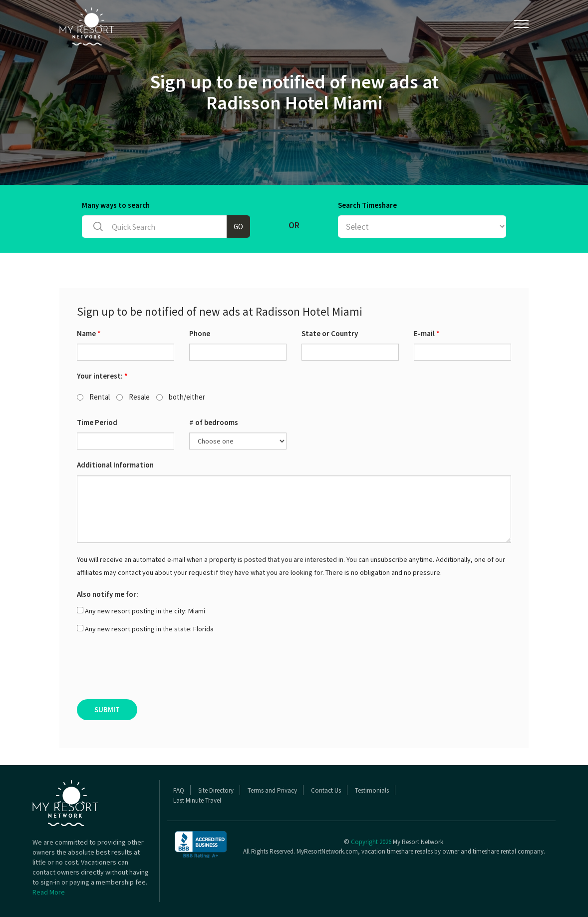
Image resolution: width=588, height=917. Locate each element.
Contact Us (326, 790)
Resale (133, 397)
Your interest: (102, 376)
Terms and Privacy (272, 790)
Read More (49, 892)
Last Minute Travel (197, 800)
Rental (93, 397)
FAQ (179, 790)
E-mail (427, 333)
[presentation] (153, 670)
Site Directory (216, 790)
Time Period (97, 422)
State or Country (330, 333)
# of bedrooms (214, 422)
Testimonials (372, 790)
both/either (181, 397)
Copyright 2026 (371, 842)
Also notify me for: (108, 594)
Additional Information (115, 465)
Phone (200, 333)
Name (89, 333)
